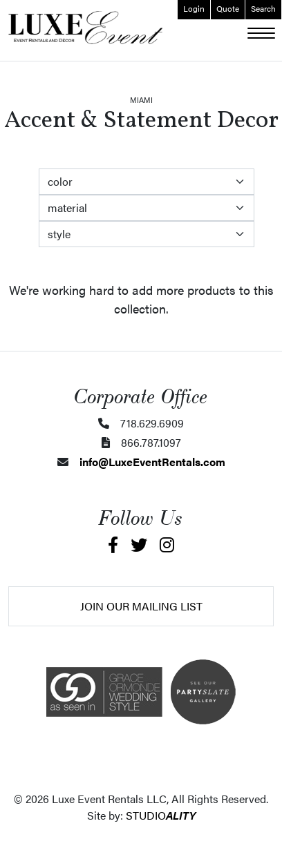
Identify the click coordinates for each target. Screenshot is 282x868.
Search (263, 8)
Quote (228, 8)
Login (194, 8)
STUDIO (161, 815)
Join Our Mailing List (141, 606)
